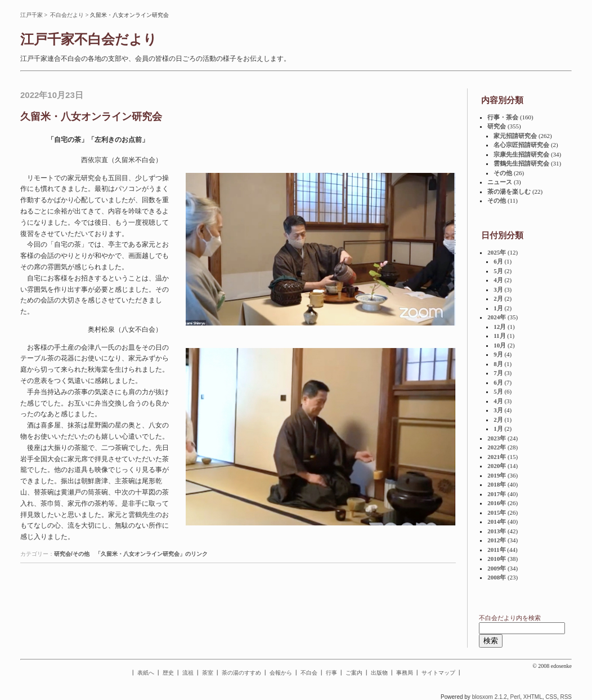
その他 (503, 173)
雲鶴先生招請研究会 (521, 163)
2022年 (497, 447)
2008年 (497, 577)
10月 (500, 345)
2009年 (497, 568)
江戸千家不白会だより (89, 39)
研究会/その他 (72, 554)
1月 (498, 308)
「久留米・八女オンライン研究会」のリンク (151, 554)
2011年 (496, 550)
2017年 (497, 494)
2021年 (497, 457)
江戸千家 (32, 15)
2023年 (497, 438)
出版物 (379, 673)
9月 (498, 354)
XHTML (533, 697)
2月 (498, 298)
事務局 (405, 673)
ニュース (500, 182)
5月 (498, 271)
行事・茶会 (503, 117)
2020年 (497, 466)
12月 (500, 327)
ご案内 (354, 673)
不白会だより (67, 15)
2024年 (497, 317)
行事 (331, 673)
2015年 (497, 512)
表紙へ (146, 673)
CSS (551, 697)
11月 (499, 336)
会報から (281, 673)
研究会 (497, 126)
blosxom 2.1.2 (490, 697)
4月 (498, 280)
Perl (515, 697)
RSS (566, 697)
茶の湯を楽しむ (509, 191)
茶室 (208, 673)
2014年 (497, 521)
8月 (498, 364)
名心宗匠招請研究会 (521, 145)
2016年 (497, 503)
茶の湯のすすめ (241, 673)
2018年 (497, 484)
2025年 (497, 252)
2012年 (497, 540)
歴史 (168, 673)
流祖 (188, 673)
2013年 (497, 531)
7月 (498, 373)
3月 (498, 289)
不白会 (309, 673)
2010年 (497, 559)
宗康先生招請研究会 (521, 154)
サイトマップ (438, 673)
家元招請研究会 (515, 136)
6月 (498, 261)
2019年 (497, 475)
